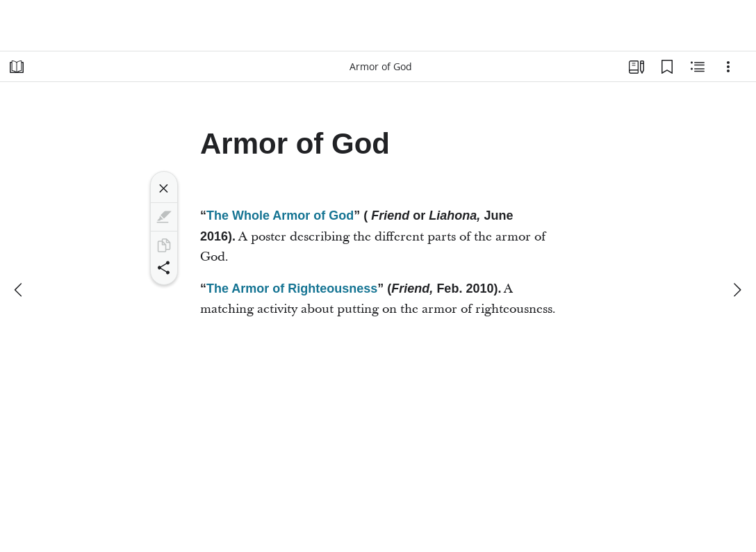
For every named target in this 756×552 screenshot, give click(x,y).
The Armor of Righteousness (292, 289)
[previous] (19, 290)
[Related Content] (698, 67)
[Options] (728, 67)
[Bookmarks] (667, 67)
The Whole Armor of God (280, 216)
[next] (737, 290)
